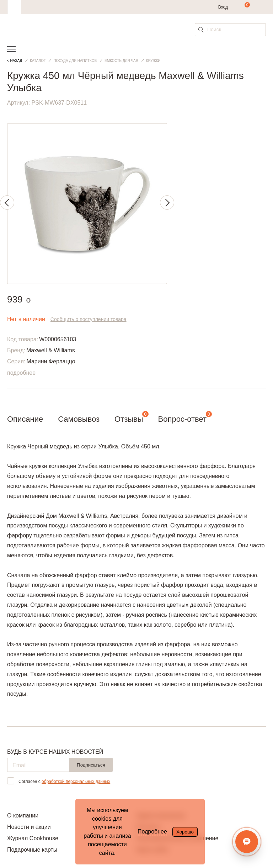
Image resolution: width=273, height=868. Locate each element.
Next (167, 202)
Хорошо (185, 832)
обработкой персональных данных (76, 782)
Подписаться (91, 765)
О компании (23, 816)
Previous (7, 202)
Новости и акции (29, 827)
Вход (223, 7)
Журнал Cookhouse (33, 838)
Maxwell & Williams (51, 350)
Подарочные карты (32, 850)
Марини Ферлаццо (51, 361)
